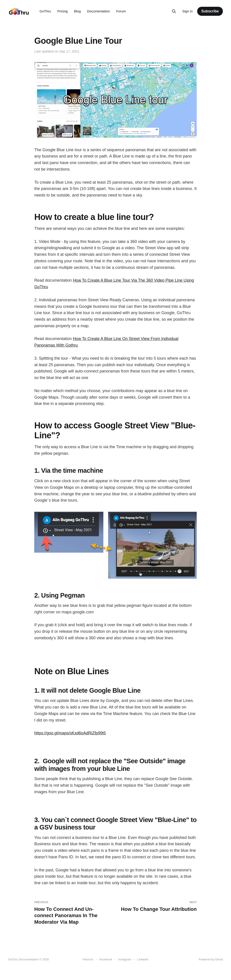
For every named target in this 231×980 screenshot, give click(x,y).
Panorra (88, 959)
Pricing (62, 11)
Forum (121, 11)
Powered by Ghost (211, 959)
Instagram (125, 959)
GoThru (45, 11)
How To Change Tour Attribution (158, 906)
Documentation (98, 11)
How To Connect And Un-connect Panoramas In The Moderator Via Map (73, 913)
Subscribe (210, 11)
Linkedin (143, 959)
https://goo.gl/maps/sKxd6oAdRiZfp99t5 (70, 733)
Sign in (187, 11)
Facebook (106, 959)
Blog (77, 11)
